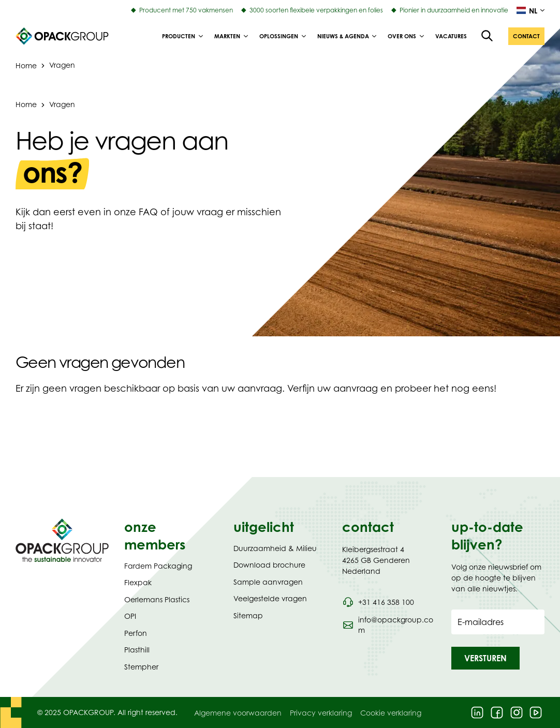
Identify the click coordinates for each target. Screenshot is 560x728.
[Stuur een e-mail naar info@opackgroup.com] (389, 625)
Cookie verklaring (391, 713)
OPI (130, 616)
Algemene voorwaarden (238, 713)
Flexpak (138, 582)
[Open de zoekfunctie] (488, 36)
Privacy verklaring (321, 713)
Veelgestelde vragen (270, 598)
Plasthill (137, 650)
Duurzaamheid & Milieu (275, 548)
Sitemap (248, 615)
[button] (526, 36)
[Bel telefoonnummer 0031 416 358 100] (378, 602)
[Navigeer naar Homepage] (62, 540)
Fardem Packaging (158, 566)
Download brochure (269, 565)
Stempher (141, 667)
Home (26, 104)
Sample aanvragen (268, 582)
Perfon (136, 633)
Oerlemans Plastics (157, 599)
